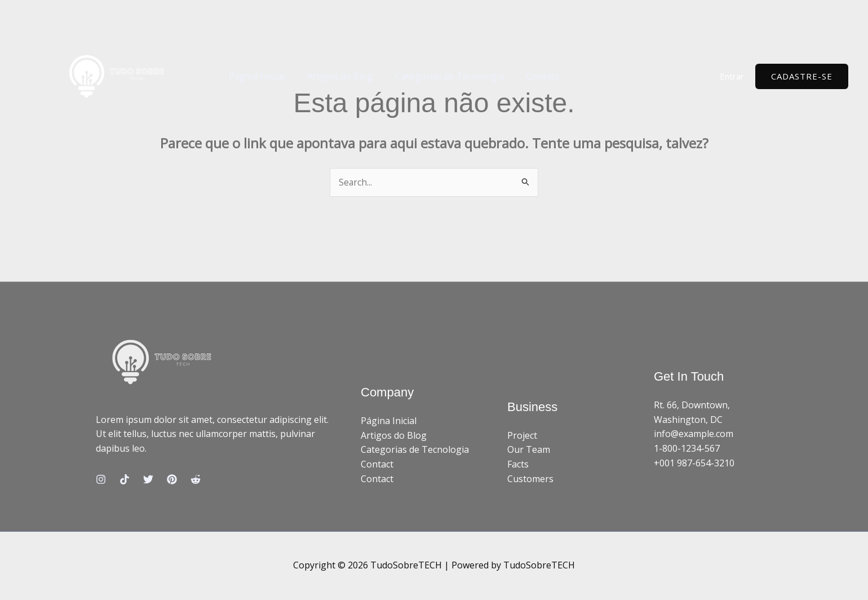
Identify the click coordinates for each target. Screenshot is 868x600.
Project (522, 436)
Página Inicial (254, 76)
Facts (518, 465)
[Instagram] (101, 480)
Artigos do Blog (333, 76)
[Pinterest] (172, 480)
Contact (527, 76)
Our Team (529, 450)
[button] (802, 76)
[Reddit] (196, 480)
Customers (530, 479)
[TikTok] (125, 480)
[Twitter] (148, 480)
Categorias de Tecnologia (439, 76)
